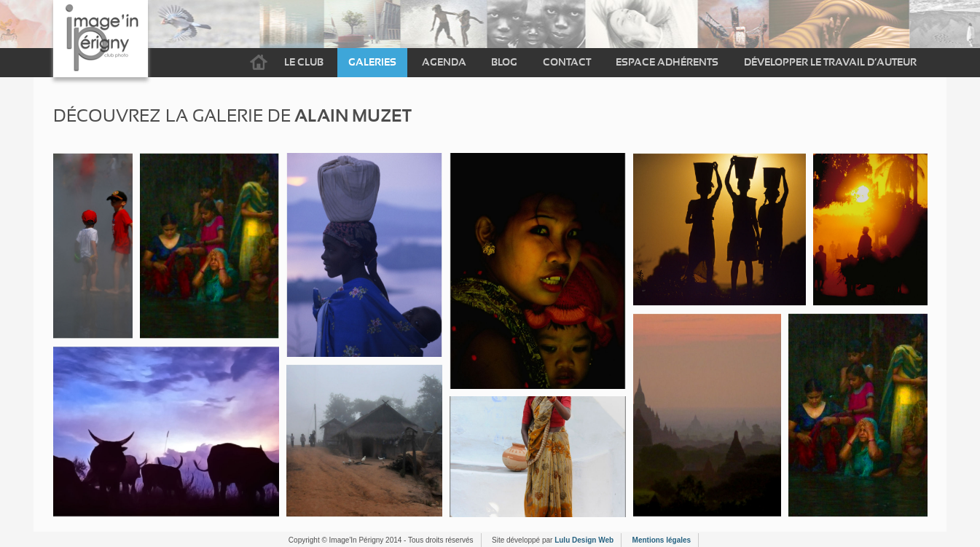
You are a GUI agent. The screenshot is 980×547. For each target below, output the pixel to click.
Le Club (304, 63)
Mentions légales (662, 540)
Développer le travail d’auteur (830, 63)
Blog (504, 63)
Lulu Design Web (584, 540)
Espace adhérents (667, 63)
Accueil (259, 63)
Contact (567, 63)
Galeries (372, 63)
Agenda (444, 63)
